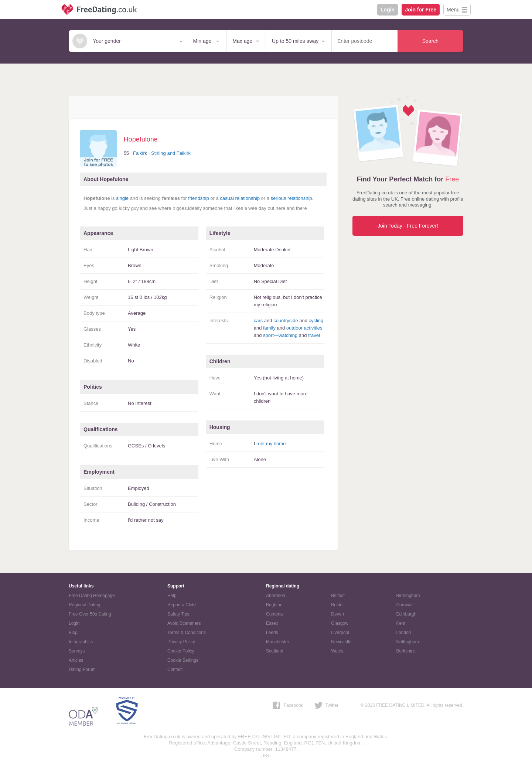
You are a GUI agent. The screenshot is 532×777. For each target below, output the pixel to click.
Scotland (275, 651)
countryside (286, 321)
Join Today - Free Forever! (408, 226)
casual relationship (240, 198)
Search (430, 41)
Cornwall (405, 605)
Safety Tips (178, 614)
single (122, 198)
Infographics (81, 642)
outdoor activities (304, 328)
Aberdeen (276, 596)
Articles (76, 660)
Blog (73, 633)
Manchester (278, 642)
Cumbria (274, 614)
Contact (175, 669)
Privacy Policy (181, 642)
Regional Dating (84, 605)
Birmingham (408, 596)
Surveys (77, 651)
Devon (337, 614)
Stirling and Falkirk (171, 153)
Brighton (274, 605)
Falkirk (140, 153)
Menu (453, 10)
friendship (198, 198)
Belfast (338, 596)
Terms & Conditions (187, 633)
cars (258, 321)
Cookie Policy (181, 651)
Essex (272, 623)
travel (314, 335)
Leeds (272, 633)
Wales (337, 651)
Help (172, 596)
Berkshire (405, 651)
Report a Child (182, 605)
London (403, 633)
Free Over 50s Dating (90, 614)
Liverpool (340, 633)
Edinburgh (406, 614)
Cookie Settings (183, 660)
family (269, 328)
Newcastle (341, 642)
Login (388, 10)
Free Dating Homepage (92, 596)
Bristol (337, 605)
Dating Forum (82, 669)
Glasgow (340, 623)
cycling (316, 321)
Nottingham (407, 642)
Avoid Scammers (184, 623)
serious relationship (291, 198)
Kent (401, 623)
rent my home (271, 444)
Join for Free (421, 10)
